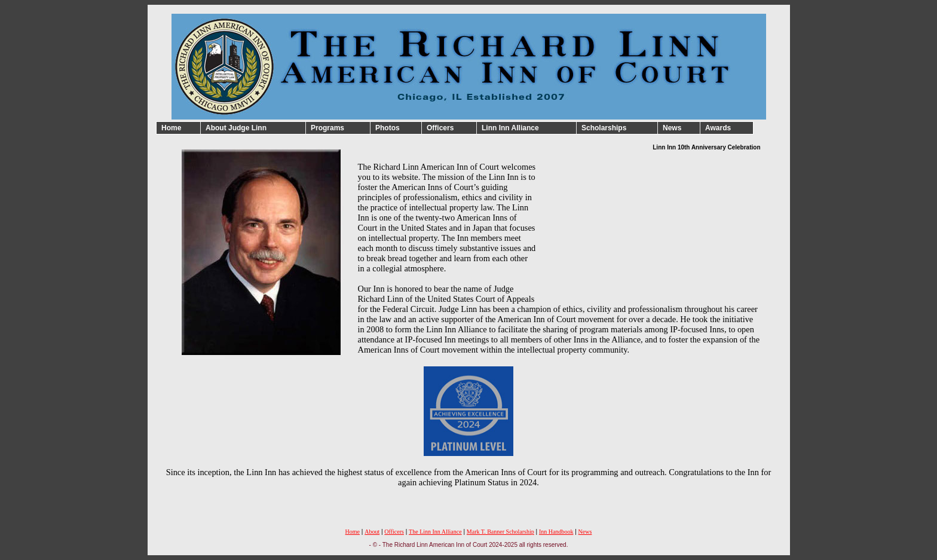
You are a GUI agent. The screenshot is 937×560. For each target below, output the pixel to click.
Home (353, 532)
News (585, 532)
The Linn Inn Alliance (435, 532)
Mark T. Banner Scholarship (500, 532)
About (372, 532)
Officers (394, 532)
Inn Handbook (556, 532)
